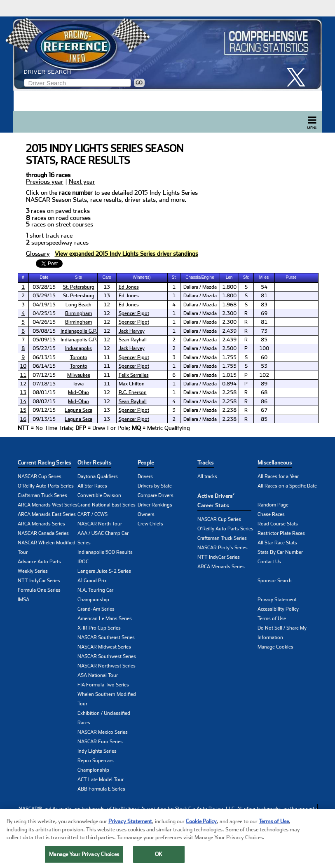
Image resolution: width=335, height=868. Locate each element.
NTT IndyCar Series (39, 581)
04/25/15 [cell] (44, 313)
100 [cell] (264, 348)
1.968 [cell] (229, 305)
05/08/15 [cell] (44, 331)
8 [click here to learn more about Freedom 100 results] (23, 348)
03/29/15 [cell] (44, 296)
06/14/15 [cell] (44, 366)
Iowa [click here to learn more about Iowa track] (78, 384)
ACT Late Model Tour (101, 779)
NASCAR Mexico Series (103, 732)
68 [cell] (264, 392)
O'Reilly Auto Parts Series (46, 486)
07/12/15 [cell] (44, 375)
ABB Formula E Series (101, 789)
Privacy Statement (277, 600)
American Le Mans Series (105, 618)
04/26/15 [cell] (44, 322)
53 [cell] (264, 366)
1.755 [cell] (229, 357)
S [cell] (246, 287)
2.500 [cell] (229, 348)
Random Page (273, 505)
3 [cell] (174, 357)
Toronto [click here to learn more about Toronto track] (79, 357)
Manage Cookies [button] (275, 647)
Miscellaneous (275, 463)
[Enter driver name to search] (77, 83)
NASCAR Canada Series (43, 533)
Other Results (94, 463)
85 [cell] (264, 340)
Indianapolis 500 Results (105, 552)
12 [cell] (107, 305)
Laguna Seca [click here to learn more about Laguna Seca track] (78, 410)
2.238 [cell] (229, 410)
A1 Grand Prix (92, 581)
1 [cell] (174, 287)
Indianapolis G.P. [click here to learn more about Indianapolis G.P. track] (79, 331)
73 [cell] (264, 331)
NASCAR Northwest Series (107, 666)
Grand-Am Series (96, 609)
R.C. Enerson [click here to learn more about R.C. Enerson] (133, 392)
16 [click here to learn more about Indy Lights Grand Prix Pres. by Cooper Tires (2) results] (23, 419)
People (146, 463)
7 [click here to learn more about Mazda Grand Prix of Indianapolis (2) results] (23, 340)
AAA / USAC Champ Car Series (103, 538)
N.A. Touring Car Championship (95, 595)
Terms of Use (272, 618)
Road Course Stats (278, 524)
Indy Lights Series (97, 751)
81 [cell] (264, 296)
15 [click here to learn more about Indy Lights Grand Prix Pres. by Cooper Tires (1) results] (23, 410)
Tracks (205, 463)
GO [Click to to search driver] (139, 83)
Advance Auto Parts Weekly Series (39, 566)
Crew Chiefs (150, 524)
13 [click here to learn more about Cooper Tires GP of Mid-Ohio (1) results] (23, 392)
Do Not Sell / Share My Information (282, 633)
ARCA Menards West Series (48, 505)
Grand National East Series (107, 505)
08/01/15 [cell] (44, 392)
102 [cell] (264, 375)
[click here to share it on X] (299, 77)
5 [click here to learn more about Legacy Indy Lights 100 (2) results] (23, 322)
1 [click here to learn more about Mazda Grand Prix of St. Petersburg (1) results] (23, 287)
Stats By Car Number (280, 552)
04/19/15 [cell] (44, 305)
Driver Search (48, 72)
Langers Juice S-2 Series (104, 571)
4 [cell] (174, 305)
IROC (83, 562)
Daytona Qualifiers (98, 476)
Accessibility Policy (278, 609)
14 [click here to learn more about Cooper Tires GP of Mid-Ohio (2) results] (23, 401)
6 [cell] (174, 375)
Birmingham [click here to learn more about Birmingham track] (78, 313)
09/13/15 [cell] (44, 419)
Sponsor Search (275, 581)
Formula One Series (39, 590)
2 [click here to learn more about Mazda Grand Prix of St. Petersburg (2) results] (23, 296)
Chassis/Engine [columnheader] (200, 277)
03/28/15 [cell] (44, 287)
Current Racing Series (45, 463)
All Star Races (92, 486)
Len (229, 277)
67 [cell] (264, 410)
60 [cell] (264, 357)
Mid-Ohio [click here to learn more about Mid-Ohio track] (78, 392)
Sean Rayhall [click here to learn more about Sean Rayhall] (133, 340)
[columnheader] (23, 278)
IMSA (23, 600)
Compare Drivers (156, 495)
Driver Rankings (155, 505)
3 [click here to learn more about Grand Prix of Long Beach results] (23, 305)
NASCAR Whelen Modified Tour (47, 547)
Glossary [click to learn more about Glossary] (38, 254)
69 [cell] (264, 313)
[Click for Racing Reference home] (166, 54)
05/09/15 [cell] (44, 340)
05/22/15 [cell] (44, 348)
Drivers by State (155, 486)
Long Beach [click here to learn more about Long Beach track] (78, 305)
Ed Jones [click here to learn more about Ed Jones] (129, 287)
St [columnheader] (174, 277)
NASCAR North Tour (100, 524)
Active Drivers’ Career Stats (216, 501)
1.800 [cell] (229, 287)
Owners (146, 514)
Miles (264, 277)
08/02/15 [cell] (44, 401)
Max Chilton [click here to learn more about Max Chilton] (132, 384)
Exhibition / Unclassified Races (104, 718)
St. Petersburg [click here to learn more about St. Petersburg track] (79, 287)
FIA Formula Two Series (103, 685)
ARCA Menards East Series (47, 514)
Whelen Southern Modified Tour (107, 699)
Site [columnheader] (78, 277)
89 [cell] (264, 384)
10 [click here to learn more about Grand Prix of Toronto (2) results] (23, 366)
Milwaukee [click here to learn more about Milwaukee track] (79, 375)
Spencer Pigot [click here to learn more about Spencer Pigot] (134, 313)
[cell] (23, 287)
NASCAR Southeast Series (106, 637)
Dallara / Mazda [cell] (200, 287)
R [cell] (246, 313)
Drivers (145, 476)
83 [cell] (264, 305)
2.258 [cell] (229, 392)
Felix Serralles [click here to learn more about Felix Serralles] (134, 375)
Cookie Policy (201, 828)
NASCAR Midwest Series (104, 647)
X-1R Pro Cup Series (99, 628)
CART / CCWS (93, 514)
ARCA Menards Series (41, 524)
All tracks (207, 476)
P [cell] (246, 348)
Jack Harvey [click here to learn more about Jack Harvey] (132, 331)
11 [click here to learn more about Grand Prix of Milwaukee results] (23, 375)
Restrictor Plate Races (281, 533)
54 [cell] (264, 287)
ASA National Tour (98, 675)
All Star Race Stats (277, 543)
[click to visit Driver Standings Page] (127, 254)
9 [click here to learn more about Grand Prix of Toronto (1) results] (23, 357)
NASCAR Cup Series (40, 476)
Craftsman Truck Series (42, 495)
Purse (291, 277)
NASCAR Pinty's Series (223, 548)
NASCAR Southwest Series (107, 656)
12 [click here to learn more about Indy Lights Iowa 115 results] (23, 384)
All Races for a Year (278, 476)
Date (44, 277)
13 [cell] (107, 287)
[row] (168, 428)
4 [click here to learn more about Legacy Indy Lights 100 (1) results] (23, 313)
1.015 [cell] (229, 375)
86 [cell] (264, 401)
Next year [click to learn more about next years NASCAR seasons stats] (82, 182)
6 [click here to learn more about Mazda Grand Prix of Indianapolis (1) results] (23, 331)
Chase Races (271, 514)
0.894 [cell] (229, 384)
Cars (107, 277)
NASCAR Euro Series (100, 742)
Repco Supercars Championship (96, 765)
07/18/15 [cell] (44, 384)
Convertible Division (99, 495)
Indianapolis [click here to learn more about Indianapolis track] (78, 348)
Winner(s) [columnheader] (142, 277)
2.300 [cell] (229, 313)
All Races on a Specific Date (287, 486)
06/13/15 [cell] (44, 357)
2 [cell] (174, 340)
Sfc (246, 277)
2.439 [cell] (229, 331)
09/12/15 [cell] (44, 410)
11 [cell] (107, 357)
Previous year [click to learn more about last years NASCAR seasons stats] (45, 182)
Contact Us (269, 562)
